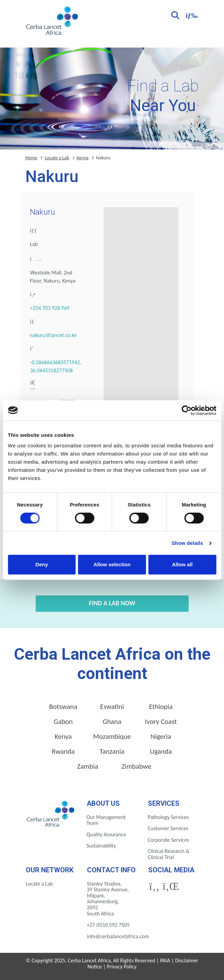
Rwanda (63, 751)
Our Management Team (106, 820)
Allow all (182, 564)
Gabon (63, 721)
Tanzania (112, 751)
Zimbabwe (136, 766)
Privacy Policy (122, 967)
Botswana (63, 707)
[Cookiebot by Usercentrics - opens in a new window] (186, 410)
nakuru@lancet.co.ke (53, 335)
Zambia (88, 766)
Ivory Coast (161, 721)
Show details (187, 543)
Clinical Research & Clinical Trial (169, 854)
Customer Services (168, 828)
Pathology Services (168, 817)
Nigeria (161, 736)
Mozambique (112, 736)
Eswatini (112, 707)
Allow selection (112, 564)
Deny (42, 564)
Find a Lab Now (112, 603)
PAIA (165, 960)
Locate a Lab (57, 158)
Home (31, 158)
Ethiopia (161, 707)
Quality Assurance (107, 834)
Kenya (82, 158)
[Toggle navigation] (191, 15)
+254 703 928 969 (50, 308)
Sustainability (101, 846)
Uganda (161, 751)
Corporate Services (169, 840)
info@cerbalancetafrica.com (118, 936)
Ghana (112, 721)
